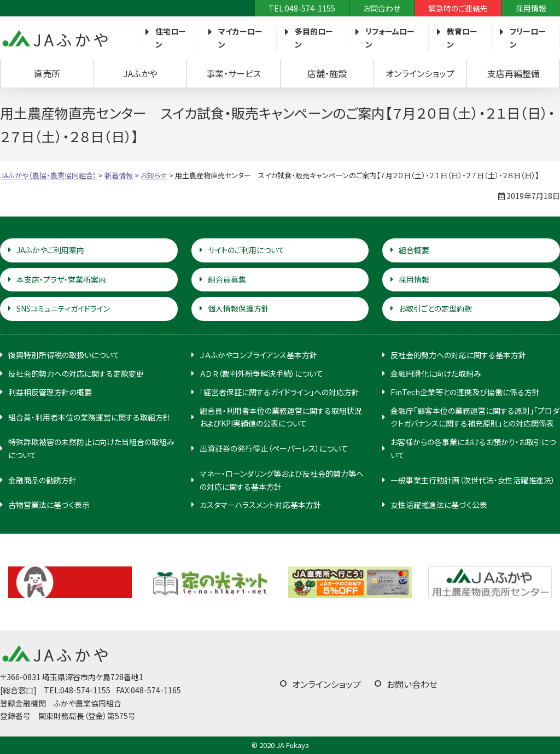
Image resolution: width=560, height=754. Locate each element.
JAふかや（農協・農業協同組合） (55, 38)
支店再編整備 (514, 73)
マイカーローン (240, 38)
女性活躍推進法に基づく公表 (439, 505)
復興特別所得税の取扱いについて (64, 355)
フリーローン (528, 38)
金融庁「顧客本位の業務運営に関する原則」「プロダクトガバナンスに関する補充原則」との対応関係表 (475, 417)
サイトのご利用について (246, 250)
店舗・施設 (327, 73)
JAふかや (140, 73)
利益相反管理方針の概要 (50, 392)
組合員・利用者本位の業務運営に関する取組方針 (89, 417)
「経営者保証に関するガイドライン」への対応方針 (279, 392)
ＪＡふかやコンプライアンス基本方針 (258, 355)
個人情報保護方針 (238, 308)
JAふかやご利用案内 (50, 250)
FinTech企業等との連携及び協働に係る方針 (465, 392)
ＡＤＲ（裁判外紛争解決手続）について (261, 373)
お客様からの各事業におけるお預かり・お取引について (473, 448)
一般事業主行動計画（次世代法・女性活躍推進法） (473, 480)
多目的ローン (314, 38)
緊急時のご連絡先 (458, 8)
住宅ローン (171, 38)
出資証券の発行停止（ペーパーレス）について (274, 448)
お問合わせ (382, 8)
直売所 (47, 73)
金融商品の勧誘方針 (42, 480)
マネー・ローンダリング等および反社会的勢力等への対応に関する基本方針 (282, 480)
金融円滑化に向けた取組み (436, 373)
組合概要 (414, 250)
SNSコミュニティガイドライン (63, 308)
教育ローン (462, 38)
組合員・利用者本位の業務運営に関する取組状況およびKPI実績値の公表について (281, 417)
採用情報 (531, 8)
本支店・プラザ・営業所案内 (61, 279)
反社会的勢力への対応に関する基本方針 (458, 355)
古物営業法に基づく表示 (49, 505)
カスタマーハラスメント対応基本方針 (260, 505)
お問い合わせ (412, 684)
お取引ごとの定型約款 (435, 308)
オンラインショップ (420, 73)
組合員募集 (227, 279)
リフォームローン (390, 38)
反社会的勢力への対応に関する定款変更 (76, 373)
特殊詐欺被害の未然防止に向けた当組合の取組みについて (91, 448)
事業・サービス (234, 73)
